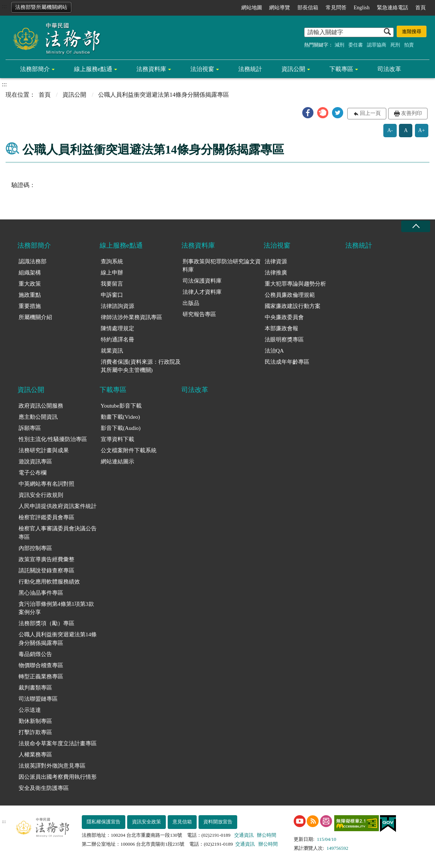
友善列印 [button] (412, 113)
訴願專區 (30, 428)
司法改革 (389, 69)
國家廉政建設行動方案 (293, 306)
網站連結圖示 (117, 462)
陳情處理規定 (117, 328)
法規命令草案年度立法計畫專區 (58, 743)
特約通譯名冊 (117, 340)
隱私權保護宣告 (104, 822)
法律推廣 (276, 273)
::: (4, 6)
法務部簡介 (35, 69)
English (362, 8)
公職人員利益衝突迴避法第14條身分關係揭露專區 (58, 639)
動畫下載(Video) (120, 417)
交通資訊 (244, 835)
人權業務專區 (35, 755)
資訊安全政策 (146, 822)
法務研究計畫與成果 (44, 450)
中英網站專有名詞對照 (46, 484)
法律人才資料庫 (202, 292)
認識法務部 (33, 261)
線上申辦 (112, 273)
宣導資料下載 (117, 439)
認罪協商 (377, 45)
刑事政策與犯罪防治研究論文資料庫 (222, 266)
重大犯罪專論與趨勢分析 (295, 284)
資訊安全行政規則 (41, 495)
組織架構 (30, 273)
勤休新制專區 (35, 721)
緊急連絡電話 (393, 8)
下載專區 (341, 69)
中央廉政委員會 (284, 317)
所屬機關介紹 (35, 317)
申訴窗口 (112, 295)
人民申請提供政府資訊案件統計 (58, 506)
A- (390, 130)
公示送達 (30, 710)
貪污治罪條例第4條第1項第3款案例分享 (56, 608)
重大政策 (30, 284)
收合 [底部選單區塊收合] (416, 226)
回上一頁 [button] (370, 113)
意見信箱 (182, 822)
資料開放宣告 (218, 822)
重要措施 (30, 306)
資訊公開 (293, 69)
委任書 (356, 45)
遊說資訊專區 (35, 462)
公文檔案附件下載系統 (129, 450)
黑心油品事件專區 (41, 593)
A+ (422, 130)
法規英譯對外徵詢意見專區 (52, 766)
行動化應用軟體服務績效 (49, 582)
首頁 (420, 8)
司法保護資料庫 (202, 281)
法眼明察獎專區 (284, 340)
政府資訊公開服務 (41, 406)
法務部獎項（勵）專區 (46, 623)
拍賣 (409, 45)
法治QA (274, 351)
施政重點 (30, 295)
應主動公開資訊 (38, 417)
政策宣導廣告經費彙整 (46, 559)
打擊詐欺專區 (35, 732)
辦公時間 (267, 835)
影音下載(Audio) (121, 428)
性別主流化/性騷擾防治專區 (53, 439)
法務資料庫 (151, 69)
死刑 (395, 45)
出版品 (191, 303)
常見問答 (336, 8)
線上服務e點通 (93, 69)
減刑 (339, 45)
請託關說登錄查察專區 (46, 570)
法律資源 (276, 261)
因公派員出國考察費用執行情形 (58, 777)
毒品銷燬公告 (35, 654)
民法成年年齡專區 (287, 362)
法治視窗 (202, 69)
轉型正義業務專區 (41, 676)
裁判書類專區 (35, 688)
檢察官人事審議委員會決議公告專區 (58, 533)
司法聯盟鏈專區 (38, 699)
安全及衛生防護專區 (44, 788)
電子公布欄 (33, 473)
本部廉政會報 (281, 328)
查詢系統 (112, 261)
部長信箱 (308, 8)
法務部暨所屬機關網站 (41, 7)
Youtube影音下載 (121, 406)
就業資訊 (112, 351)
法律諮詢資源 (117, 306)
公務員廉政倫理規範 (290, 295)
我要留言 (112, 284)
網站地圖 (252, 8)
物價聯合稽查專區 (41, 665)
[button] (308, 113)
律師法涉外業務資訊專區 (131, 317)
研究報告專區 (199, 314)
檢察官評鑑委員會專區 (46, 517)
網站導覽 (280, 8)
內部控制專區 (35, 548)
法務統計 (250, 69)
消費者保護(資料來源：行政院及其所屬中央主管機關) (141, 366)
